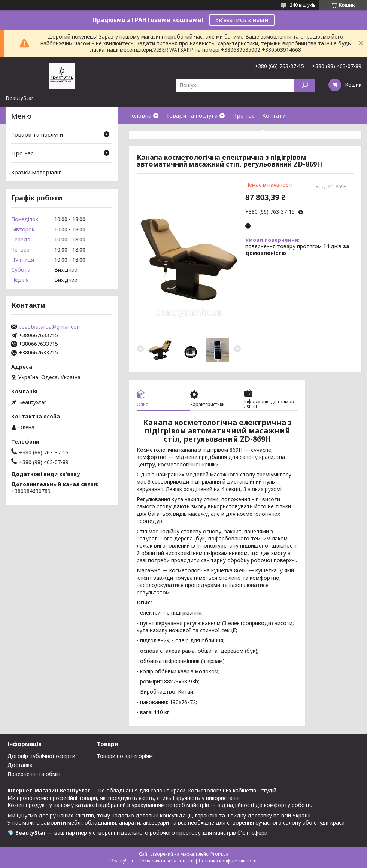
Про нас (243, 115)
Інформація (242, 132)
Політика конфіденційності (228, 861)
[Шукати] (305, 85)
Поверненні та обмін (34, 774)
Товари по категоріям (125, 756)
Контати (274, 115)
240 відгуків (303, 5)
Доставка (20, 765)
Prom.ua (219, 854)
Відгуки (284, 132)
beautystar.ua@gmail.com (50, 327)
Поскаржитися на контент (166, 861)
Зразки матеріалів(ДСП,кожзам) (174, 132)
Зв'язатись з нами (242, 20)
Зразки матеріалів (37, 172)
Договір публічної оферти (41, 756)
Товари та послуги (192, 115)
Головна (140, 115)
